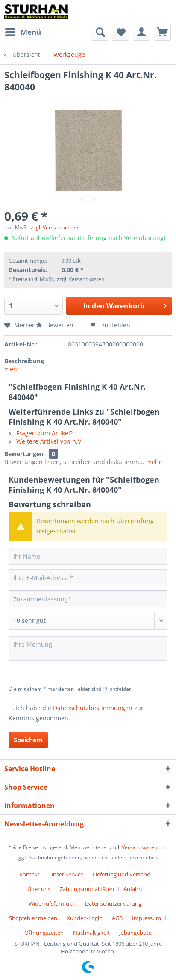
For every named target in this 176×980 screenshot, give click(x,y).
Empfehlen (110, 325)
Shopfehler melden (33, 918)
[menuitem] (23, 32)
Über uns (39, 889)
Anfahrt (133, 889)
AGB (117, 918)
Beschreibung (24, 361)
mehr (12, 369)
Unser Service (66, 874)
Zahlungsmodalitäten (87, 889)
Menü (23, 31)
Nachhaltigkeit (91, 933)
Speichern (28, 740)
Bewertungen (24, 454)
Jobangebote (135, 933)
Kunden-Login (85, 918)
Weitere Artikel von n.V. (46, 441)
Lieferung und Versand (122, 874)
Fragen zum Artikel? (41, 433)
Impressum (147, 918)
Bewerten (56, 325)
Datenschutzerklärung (113, 903)
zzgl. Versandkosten (54, 227)
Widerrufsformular (52, 903)
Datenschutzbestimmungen (93, 708)
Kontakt (29, 874)
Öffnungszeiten (44, 933)
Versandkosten (139, 847)
